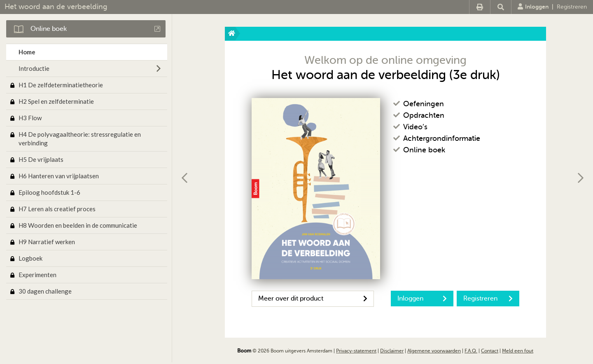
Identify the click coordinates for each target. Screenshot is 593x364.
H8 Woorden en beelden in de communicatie (78, 225)
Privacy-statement (356, 351)
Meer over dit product (313, 299)
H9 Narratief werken (47, 242)
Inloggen (533, 7)
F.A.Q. (471, 351)
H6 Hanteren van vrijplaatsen (59, 176)
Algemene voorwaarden (434, 351)
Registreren (572, 7)
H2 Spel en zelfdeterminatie (56, 101)
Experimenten (37, 275)
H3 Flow (30, 118)
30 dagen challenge (45, 291)
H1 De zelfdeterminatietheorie (61, 85)
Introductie (34, 68)
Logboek (30, 258)
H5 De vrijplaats (41, 159)
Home (27, 52)
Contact (490, 351)
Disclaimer (392, 351)
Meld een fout (518, 351)
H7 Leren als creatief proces (57, 209)
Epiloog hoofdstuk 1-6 (49, 192)
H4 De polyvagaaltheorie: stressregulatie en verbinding (80, 139)
